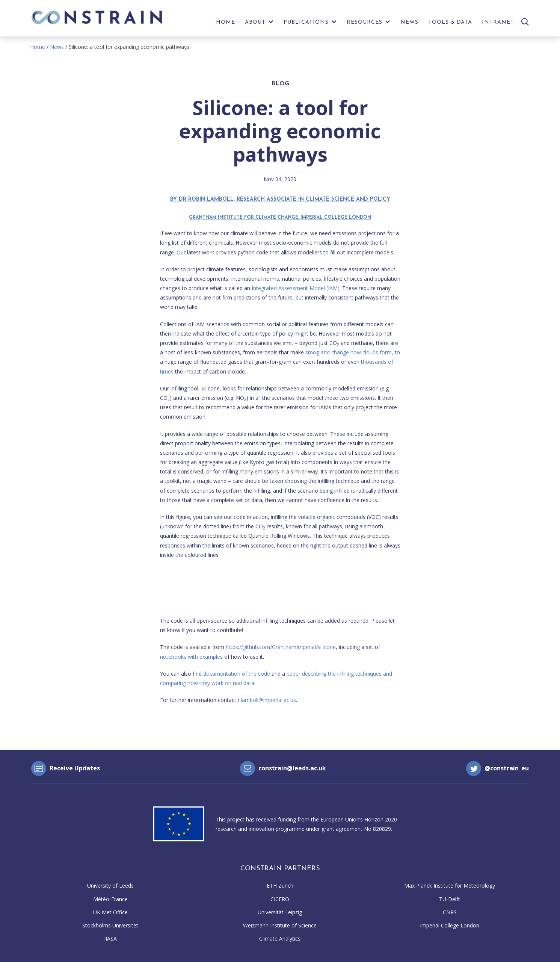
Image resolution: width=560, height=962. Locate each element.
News (409, 22)
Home (226, 22)
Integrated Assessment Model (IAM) (296, 288)
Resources (365, 22)
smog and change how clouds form (349, 352)
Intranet (498, 22)
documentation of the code (237, 674)
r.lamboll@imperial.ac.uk (267, 700)
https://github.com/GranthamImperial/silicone (281, 647)
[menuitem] (226, 24)
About (255, 22)
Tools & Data (450, 22)
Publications (306, 22)
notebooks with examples (191, 657)
